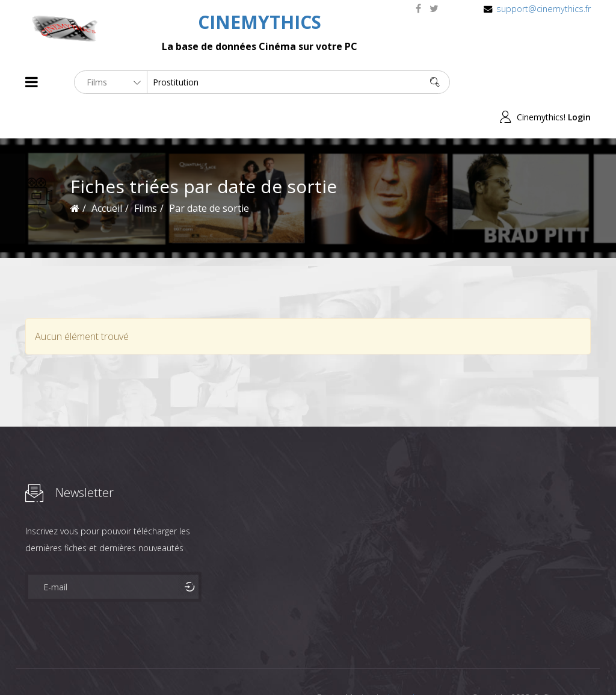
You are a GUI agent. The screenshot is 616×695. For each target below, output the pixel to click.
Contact (229, 664)
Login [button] (579, 82)
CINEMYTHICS (260, 22)
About (28, 664)
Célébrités (103, 664)
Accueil (107, 173)
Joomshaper (412, 663)
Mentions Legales (168, 664)
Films (62, 664)
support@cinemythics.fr (544, 9)
